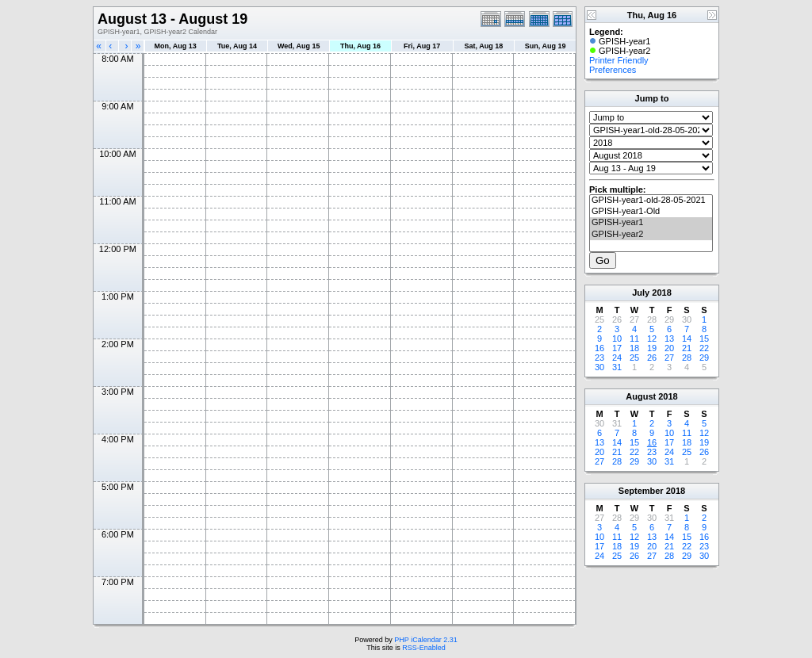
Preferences (613, 70)
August (641, 396)
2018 (661, 293)
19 (652, 348)
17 (617, 348)
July (641, 293)
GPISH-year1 (651, 223)
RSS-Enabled (424, 648)
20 (669, 348)
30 (599, 367)
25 (634, 358)
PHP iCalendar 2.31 (425, 640)
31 (617, 367)
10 (617, 339)
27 (669, 358)
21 (687, 348)
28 (687, 358)
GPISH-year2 (651, 235)
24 (617, 358)
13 (669, 339)
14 (687, 339)
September (641, 491)
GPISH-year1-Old (651, 212)
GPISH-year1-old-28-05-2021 (651, 201)
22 (704, 348)
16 (599, 348)
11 (634, 339)
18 (634, 348)
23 (599, 358)
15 (704, 339)
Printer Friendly (619, 60)
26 (652, 358)
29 (704, 358)
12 (652, 339)
